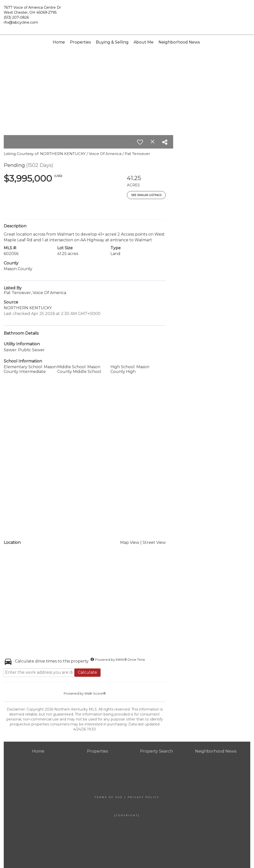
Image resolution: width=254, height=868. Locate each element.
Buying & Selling (112, 42)
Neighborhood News (179, 42)
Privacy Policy (144, 797)
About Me (144, 42)
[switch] (140, 142)
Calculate (87, 672)
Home (59, 42)
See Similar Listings (146, 195)
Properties (80, 42)
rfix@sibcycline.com (21, 22)
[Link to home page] (127, 13)
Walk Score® (95, 693)
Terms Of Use (109, 797)
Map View (130, 542)
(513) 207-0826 (16, 17)
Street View (154, 542)
